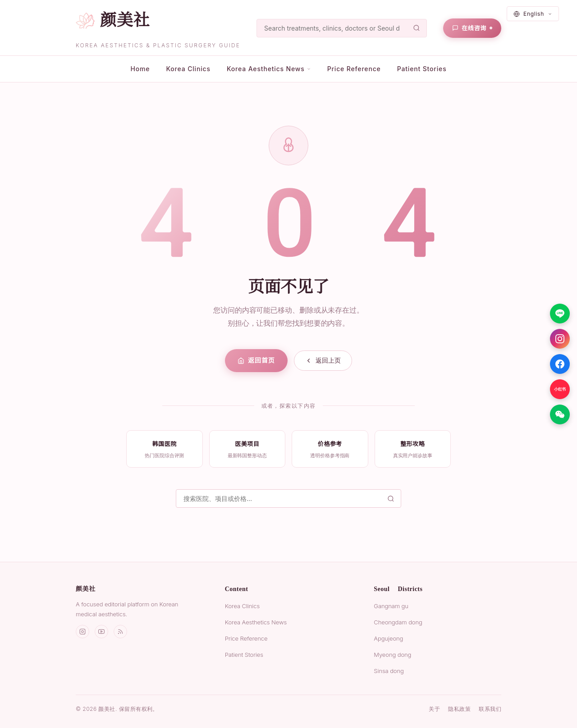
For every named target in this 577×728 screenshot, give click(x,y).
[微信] (560, 414)
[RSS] (120, 632)
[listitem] (165, 449)
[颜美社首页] (113, 20)
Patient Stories (422, 69)
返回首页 (256, 360)
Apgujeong (388, 638)
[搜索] (342, 28)
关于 (434, 709)
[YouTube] (101, 632)
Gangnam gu (391, 606)
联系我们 (490, 709)
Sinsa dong (389, 671)
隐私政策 (459, 709)
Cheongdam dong (398, 622)
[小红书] (560, 389)
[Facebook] (560, 364)
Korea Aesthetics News (256, 622)
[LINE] (560, 314)
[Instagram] (560, 339)
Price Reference (354, 69)
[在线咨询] (472, 28)
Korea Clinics (188, 69)
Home (140, 69)
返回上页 (323, 360)
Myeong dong (392, 655)
